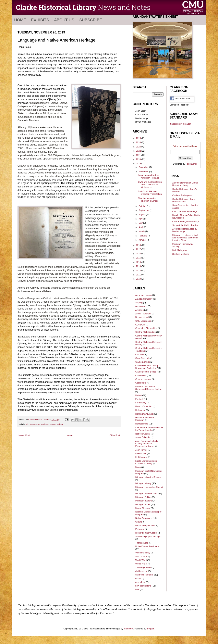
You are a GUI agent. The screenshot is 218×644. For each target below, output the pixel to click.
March (142, 231)
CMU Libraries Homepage (185, 211)
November (144, 171)
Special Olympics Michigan (148, 537)
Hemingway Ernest (144, 414)
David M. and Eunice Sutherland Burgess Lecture (149, 388)
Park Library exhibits (145, 525)
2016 (139, 254)
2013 (139, 266)
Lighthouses (141, 457)
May (141, 223)
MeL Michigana (180, 250)
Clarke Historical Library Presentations (184, 200)
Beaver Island (142, 317)
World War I (141, 560)
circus (138, 578)
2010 (139, 279)
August (142, 214)
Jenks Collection (143, 437)
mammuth (129, 629)
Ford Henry (141, 403)
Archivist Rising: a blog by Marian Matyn (185, 230)
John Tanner (141, 450)
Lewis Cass (141, 454)
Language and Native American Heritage (148, 176)
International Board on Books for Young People (149, 429)
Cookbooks (141, 383)
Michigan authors (144, 501)
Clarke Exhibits (143, 362)
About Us (64, 20)
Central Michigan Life (145, 332)
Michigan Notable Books (147, 493)
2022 (139, 151)
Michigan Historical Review (148, 477)
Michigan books (143, 504)
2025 (139, 138)
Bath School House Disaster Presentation (150, 193)
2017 (139, 249)
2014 (139, 262)
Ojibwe (60, 424)
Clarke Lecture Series (146, 372)
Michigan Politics (143, 497)
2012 (139, 271)
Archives (139, 310)
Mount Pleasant (143, 508)
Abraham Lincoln (144, 295)
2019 (139, 164)
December (144, 167)
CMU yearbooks (143, 321)
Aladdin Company (144, 299)
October (143, 206)
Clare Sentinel (142, 358)
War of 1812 (141, 556)
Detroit (139, 395)
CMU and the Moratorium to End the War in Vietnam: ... (150, 184)
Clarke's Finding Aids (182, 195)
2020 (139, 159)
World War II (141, 564)
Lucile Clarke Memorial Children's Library (146, 462)
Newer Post (24, 435)
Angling (139, 303)
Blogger (150, 629)
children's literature (144, 575)
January (143, 240)
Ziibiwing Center (143, 567)
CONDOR (140, 325)
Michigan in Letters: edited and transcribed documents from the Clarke (185, 238)
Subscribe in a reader (181, 124)
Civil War (140, 354)
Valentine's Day (143, 553)
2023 (139, 147)
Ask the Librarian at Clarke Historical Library (185, 184)
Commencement (143, 379)
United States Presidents (147, 546)
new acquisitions (143, 586)
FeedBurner (191, 164)
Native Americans (49, 424)
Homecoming (142, 424)
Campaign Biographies (146, 328)
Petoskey (140, 529)
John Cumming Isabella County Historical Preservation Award (147, 444)
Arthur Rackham (143, 314)
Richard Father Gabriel (146, 533)
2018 (139, 245)
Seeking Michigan (181, 254)
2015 (139, 258)
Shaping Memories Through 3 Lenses (148, 199)
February (143, 236)
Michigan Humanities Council (149, 487)
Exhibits (40, 20)
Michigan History (33, 424)
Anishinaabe (141, 306)
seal (137, 589)
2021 (139, 155)
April (141, 227)
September (144, 210)
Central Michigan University (186, 221)
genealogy (140, 582)
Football (139, 399)
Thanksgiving (142, 543)
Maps (138, 467)
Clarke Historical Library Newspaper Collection (147, 367)
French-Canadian (144, 406)
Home (20, 20)
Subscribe (91, 20)
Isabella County (143, 434)
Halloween (140, 410)
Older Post (115, 435)
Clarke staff (141, 375)
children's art (141, 571)
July (141, 219)
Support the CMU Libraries (185, 225)
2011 (139, 275)
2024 (139, 142)
